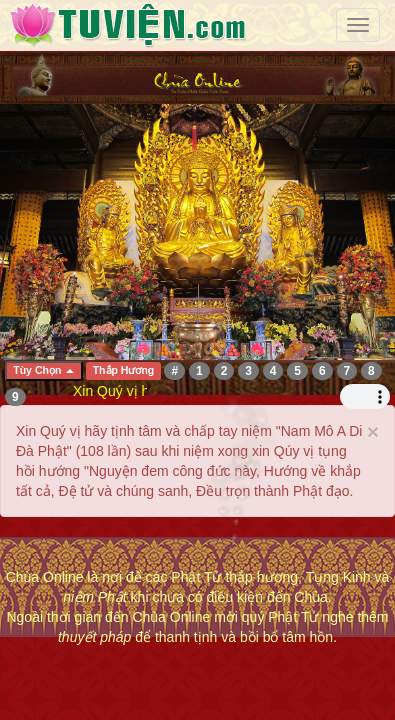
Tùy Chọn (43, 370)
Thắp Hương (124, 371)
